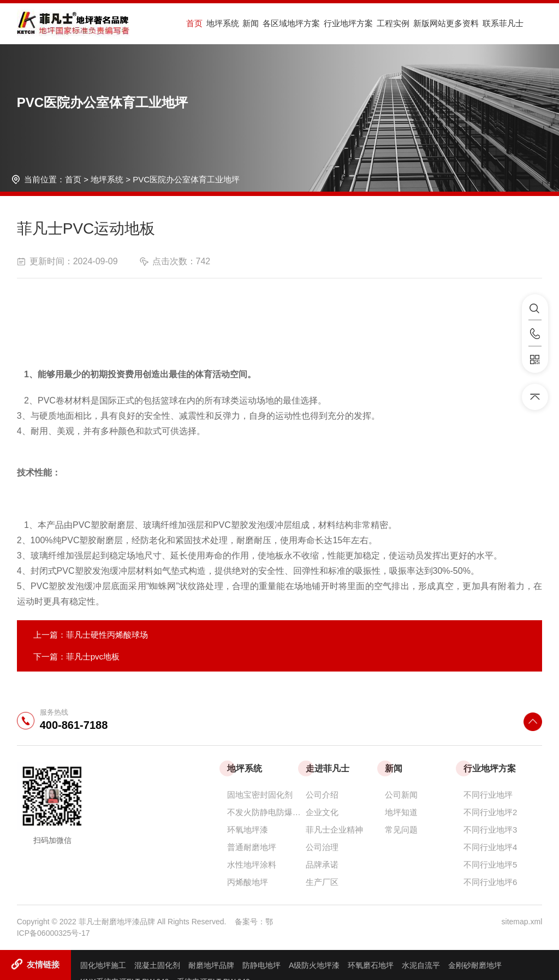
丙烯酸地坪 (248, 882)
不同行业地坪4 (490, 847)
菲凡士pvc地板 (93, 657)
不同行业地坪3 (490, 830)
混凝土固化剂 (157, 965)
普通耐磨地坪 (252, 847)
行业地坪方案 (332, 24)
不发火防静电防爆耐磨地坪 (266, 812)
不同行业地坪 (488, 795)
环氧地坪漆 (248, 830)
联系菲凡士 (476, 24)
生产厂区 (322, 882)
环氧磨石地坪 (371, 965)
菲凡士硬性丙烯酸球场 (107, 635)
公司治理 (322, 847)
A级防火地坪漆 (314, 965)
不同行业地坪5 (490, 865)
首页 (193, 24)
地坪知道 (401, 812)
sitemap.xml (522, 922)
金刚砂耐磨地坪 (475, 965)
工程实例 (373, 24)
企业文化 (322, 812)
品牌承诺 (322, 865)
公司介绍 (322, 795)
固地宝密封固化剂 (260, 795)
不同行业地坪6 (490, 882)
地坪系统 (218, 24)
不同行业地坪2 (490, 812)
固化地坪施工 (103, 965)
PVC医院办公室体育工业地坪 (186, 179)
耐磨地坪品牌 (211, 965)
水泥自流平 (421, 965)
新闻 (242, 24)
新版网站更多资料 (423, 24)
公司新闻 (401, 795)
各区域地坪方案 (279, 24)
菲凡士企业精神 (334, 830)
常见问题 (401, 830)
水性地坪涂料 (252, 865)
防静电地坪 (261, 965)
